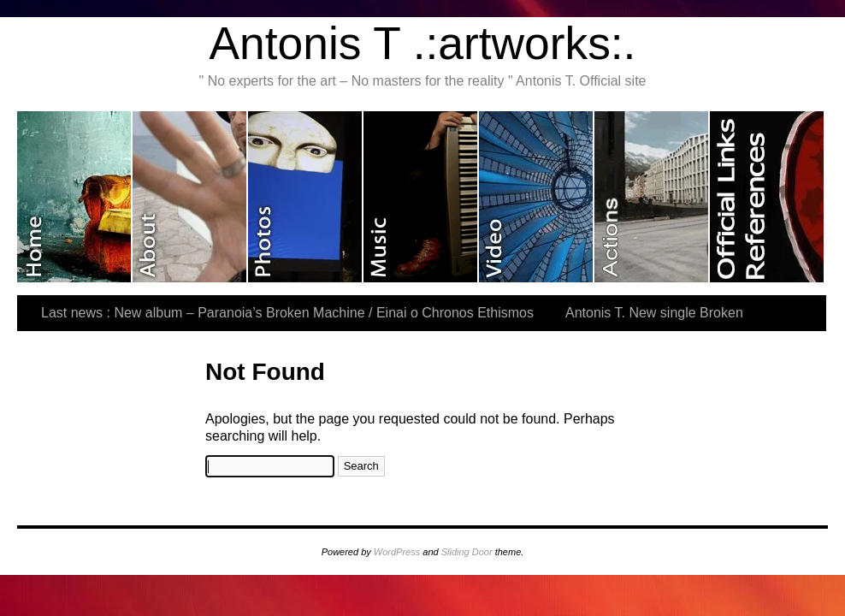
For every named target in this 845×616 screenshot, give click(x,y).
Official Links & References (767, 197)
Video (537, 197)
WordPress (397, 552)
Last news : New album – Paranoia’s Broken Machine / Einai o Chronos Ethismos (287, 313)
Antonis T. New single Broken (654, 313)
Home (75, 197)
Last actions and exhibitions (652, 197)
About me (190, 197)
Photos (306, 197)
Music (421, 197)
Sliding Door (467, 552)
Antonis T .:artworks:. (423, 43)
